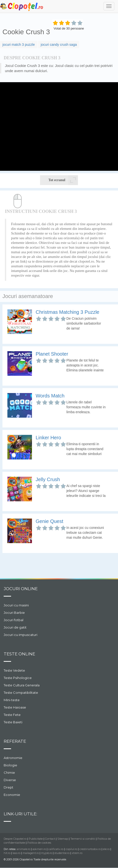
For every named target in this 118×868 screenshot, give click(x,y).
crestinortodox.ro (90, 849)
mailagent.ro (31, 853)
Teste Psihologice (18, 678)
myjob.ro (47, 853)
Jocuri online (21, 589)
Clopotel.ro (22, 7)
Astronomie (13, 758)
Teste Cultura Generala (22, 685)
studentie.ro (62, 853)
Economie (12, 795)
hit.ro (7, 853)
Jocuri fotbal (14, 620)
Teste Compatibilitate (21, 693)
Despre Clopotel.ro (15, 839)
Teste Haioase (15, 707)
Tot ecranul (63, 180)
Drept (8, 787)
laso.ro (16, 853)
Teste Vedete (14, 670)
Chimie (9, 773)
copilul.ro (71, 849)
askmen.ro (39, 849)
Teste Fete (12, 715)
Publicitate (36, 839)
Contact (50, 839)
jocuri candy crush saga (59, 45)
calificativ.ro (56, 849)
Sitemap (63, 839)
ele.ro (106, 849)
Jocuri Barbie (14, 613)
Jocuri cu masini (16, 605)
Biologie (10, 765)
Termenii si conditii (83, 839)
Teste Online (19, 654)
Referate (15, 741)
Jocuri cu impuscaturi (21, 635)
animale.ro (23, 849)
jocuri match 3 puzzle (19, 45)
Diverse (10, 780)
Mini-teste (12, 700)
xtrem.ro (77, 853)
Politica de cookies (39, 843)
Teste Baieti (13, 722)
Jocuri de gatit (15, 627)
